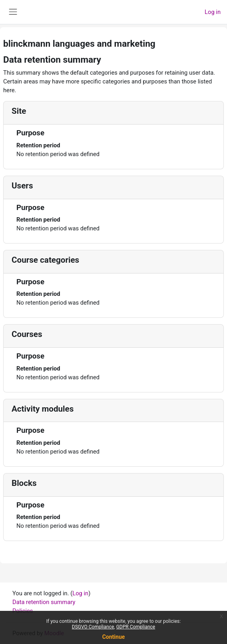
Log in (213, 12)
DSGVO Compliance (93, 627)
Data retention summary (44, 602)
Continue (114, 637)
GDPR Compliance (136, 627)
